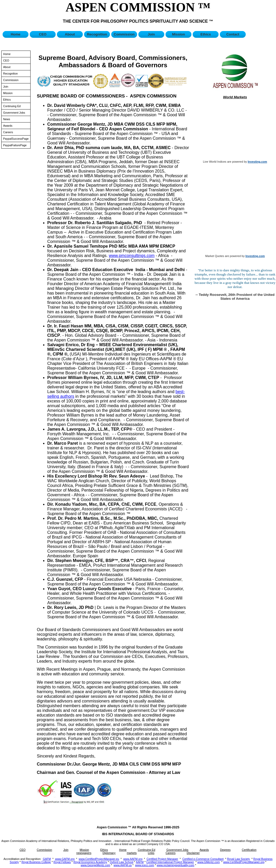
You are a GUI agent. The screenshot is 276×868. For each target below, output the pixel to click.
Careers (8, 132)
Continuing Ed (12, 106)
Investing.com (257, 162)
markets (132, 853)
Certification (249, 850)
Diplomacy (109, 853)
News (7, 119)
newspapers (84, 853)
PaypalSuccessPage (16, 139)
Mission (179, 34)
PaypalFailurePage (15, 145)
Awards (8, 126)
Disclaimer (193, 853)
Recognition (97, 34)
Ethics (206, 34)
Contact (233, 34)
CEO (43, 34)
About (70, 34)
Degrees (225, 850)
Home (16, 34)
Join (151, 34)
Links (151, 853)
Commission (124, 34)
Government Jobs (14, 113)
